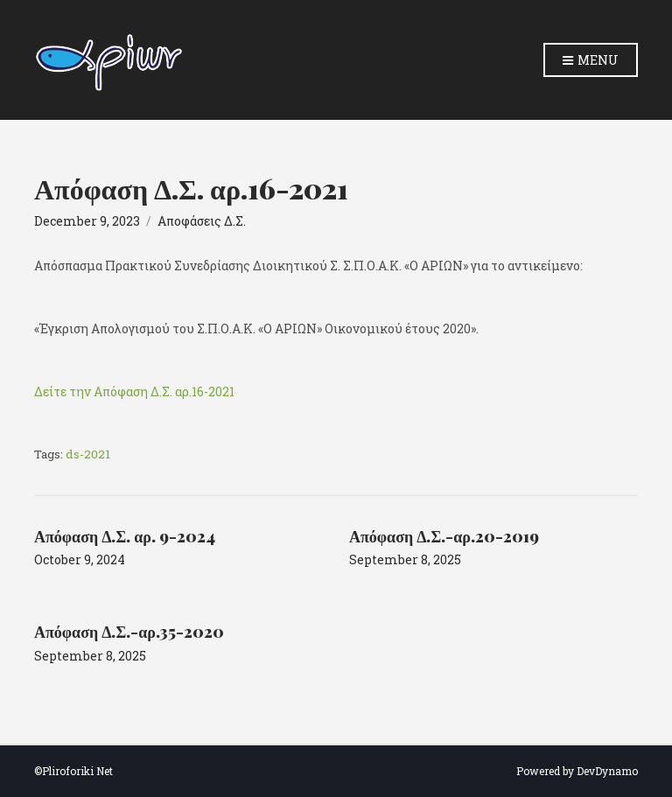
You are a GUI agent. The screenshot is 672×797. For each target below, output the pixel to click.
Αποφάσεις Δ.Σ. (202, 221)
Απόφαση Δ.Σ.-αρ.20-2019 (444, 536)
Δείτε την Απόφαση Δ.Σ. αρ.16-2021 (134, 392)
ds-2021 (88, 454)
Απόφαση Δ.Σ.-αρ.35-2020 (129, 632)
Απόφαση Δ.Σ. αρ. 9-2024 (125, 536)
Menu (591, 61)
